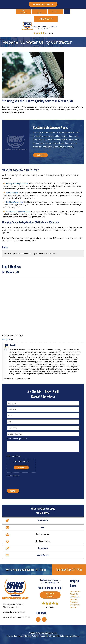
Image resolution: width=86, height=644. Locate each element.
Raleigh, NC (7, 339)
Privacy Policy (31, 636)
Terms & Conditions (15, 636)
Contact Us (75, 597)
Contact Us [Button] (40, 155)
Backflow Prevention (15, 202)
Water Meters (12, 193)
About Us (74, 594)
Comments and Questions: (17, 439)
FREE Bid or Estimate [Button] (50, 595)
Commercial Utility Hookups (18, 211)
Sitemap (42, 636)
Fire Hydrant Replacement (17, 183)
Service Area (75, 591)
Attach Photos (16, 456)
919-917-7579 (46, 19)
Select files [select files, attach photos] (21, 467)
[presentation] (43, 483)
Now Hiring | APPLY (43, 4)
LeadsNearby (74, 636)
